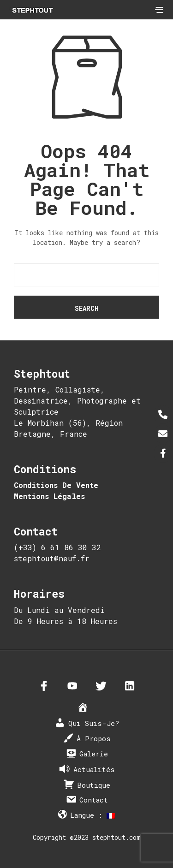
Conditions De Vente (56, 485)
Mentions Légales (49, 496)
